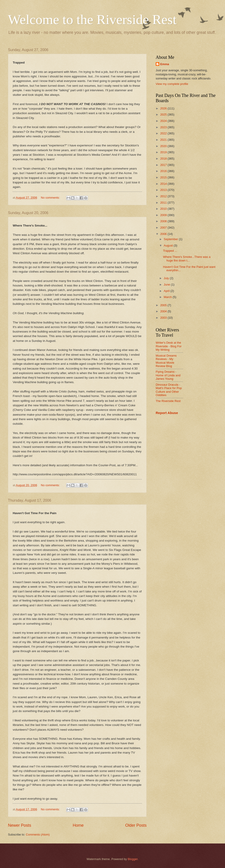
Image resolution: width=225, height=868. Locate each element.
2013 (164, 190)
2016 (164, 171)
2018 (164, 159)
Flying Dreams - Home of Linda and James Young (168, 375)
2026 (164, 108)
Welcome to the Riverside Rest (92, 20)
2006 (164, 234)
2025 (164, 115)
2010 (164, 209)
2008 (164, 221)
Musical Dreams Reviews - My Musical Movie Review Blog (166, 361)
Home (78, 825)
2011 (164, 203)
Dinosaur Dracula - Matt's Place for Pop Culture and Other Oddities (169, 390)
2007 (164, 228)
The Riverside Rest (168, 401)
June (167, 285)
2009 (164, 215)
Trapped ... (170, 251)
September (171, 239)
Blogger (133, 859)
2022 (164, 133)
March (168, 297)
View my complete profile (172, 84)
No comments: (51, 198)
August (169, 245)
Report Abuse (167, 413)
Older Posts (136, 825)
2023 (164, 127)
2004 (164, 311)
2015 (164, 177)
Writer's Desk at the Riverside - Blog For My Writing (169, 346)
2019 (164, 152)
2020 (164, 146)
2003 (164, 318)
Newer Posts (20, 825)
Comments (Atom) (38, 835)
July (167, 278)
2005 (164, 305)
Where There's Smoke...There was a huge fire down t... (187, 259)
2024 (164, 121)
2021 (164, 140)
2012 (164, 196)
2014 (164, 184)
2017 (164, 165)
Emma (165, 64)
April (167, 291)
